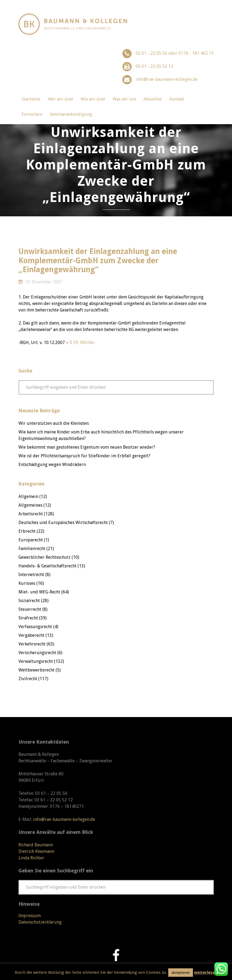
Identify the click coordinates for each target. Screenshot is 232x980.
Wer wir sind (61, 99)
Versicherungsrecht (37, 653)
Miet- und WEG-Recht (39, 592)
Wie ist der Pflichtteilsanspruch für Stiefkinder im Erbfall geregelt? (84, 456)
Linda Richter (31, 858)
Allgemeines (30, 505)
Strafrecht (28, 618)
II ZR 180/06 (81, 343)
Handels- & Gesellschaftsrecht (47, 566)
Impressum (30, 916)
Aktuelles (153, 99)
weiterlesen (206, 972)
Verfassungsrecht (35, 627)
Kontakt (177, 99)
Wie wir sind (93, 99)
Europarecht (31, 540)
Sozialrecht (29, 601)
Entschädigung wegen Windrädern (52, 465)
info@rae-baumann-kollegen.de (167, 79)
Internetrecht (31, 575)
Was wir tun (124, 99)
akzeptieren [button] (181, 973)
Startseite (31, 99)
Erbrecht (27, 531)
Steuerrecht (30, 609)
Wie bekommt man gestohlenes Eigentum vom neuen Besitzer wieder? (87, 447)
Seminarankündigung (71, 114)
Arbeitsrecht (31, 514)
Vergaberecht (31, 635)
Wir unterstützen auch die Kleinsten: (54, 423)
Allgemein (28, 497)
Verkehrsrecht (32, 644)
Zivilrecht (28, 679)
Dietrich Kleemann (36, 851)
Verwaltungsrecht (36, 661)
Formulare (32, 114)
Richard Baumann (36, 845)
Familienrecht (32, 549)
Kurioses (27, 583)
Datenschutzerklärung (40, 922)
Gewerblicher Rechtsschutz (45, 557)
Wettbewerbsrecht (36, 670)
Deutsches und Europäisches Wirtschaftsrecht (63, 523)
